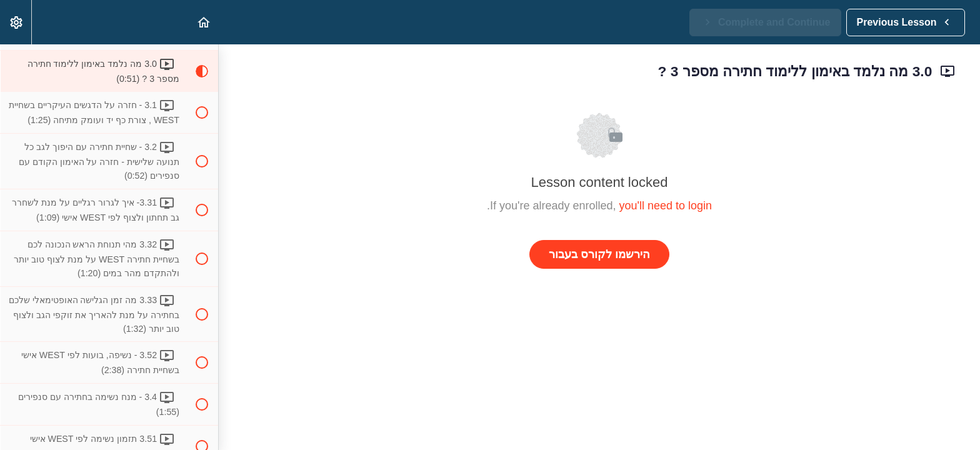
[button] (203, 22)
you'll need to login (666, 206)
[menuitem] (16, 22)
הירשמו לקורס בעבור (599, 254)
